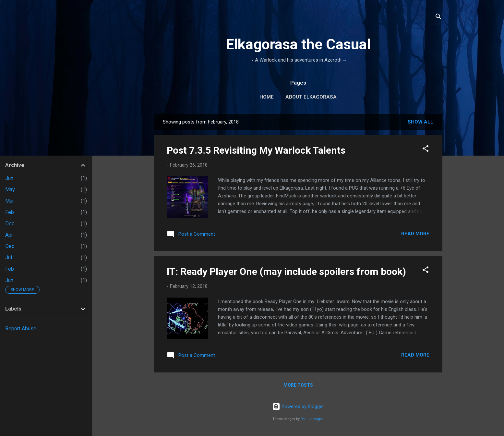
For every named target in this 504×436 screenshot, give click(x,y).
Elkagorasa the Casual (298, 44)
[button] (426, 150)
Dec (10, 224)
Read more (415, 234)
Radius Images (312, 419)
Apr (9, 235)
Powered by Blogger (298, 407)
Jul (9, 258)
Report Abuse (21, 329)
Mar (10, 201)
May (10, 189)
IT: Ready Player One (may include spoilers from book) (286, 271)
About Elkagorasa (311, 97)
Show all (420, 122)
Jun (9, 178)
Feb (10, 212)
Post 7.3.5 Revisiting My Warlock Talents (256, 150)
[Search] (438, 18)
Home (267, 97)
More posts (298, 385)
